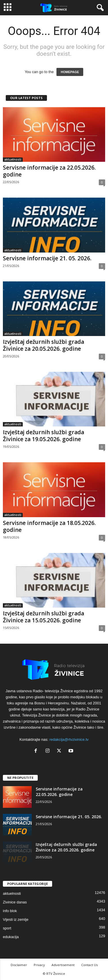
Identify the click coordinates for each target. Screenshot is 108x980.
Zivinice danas (15, 902)
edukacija (11, 937)
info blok (10, 911)
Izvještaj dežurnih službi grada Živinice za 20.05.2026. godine (43, 345)
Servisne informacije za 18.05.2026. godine (49, 526)
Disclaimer (19, 965)
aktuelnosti (13, 159)
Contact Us (89, 965)
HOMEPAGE (70, 72)
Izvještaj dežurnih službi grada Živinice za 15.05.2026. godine (43, 617)
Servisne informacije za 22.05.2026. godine (49, 171)
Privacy (39, 965)
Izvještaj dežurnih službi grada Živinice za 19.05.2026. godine (43, 436)
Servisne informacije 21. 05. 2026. (47, 258)
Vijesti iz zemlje (16, 919)
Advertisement (63, 965)
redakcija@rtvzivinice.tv (69, 739)
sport (7, 928)
